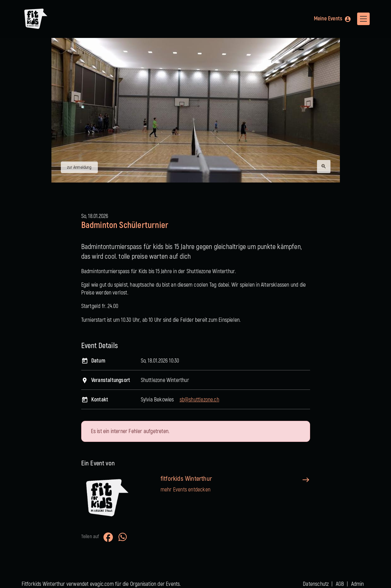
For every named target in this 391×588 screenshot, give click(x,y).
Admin (358, 584)
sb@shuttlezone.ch (199, 400)
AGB (340, 584)
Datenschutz (316, 584)
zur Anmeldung (79, 167)
